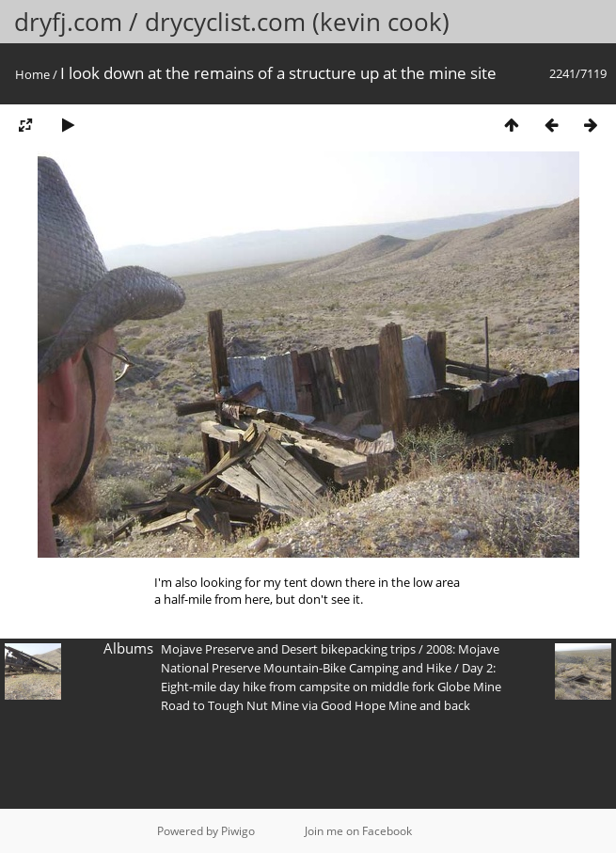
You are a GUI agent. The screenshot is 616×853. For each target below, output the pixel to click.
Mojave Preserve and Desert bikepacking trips (288, 649)
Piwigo (238, 831)
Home (32, 74)
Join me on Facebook (358, 831)
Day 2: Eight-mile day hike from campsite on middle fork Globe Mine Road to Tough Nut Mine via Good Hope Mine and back (331, 687)
